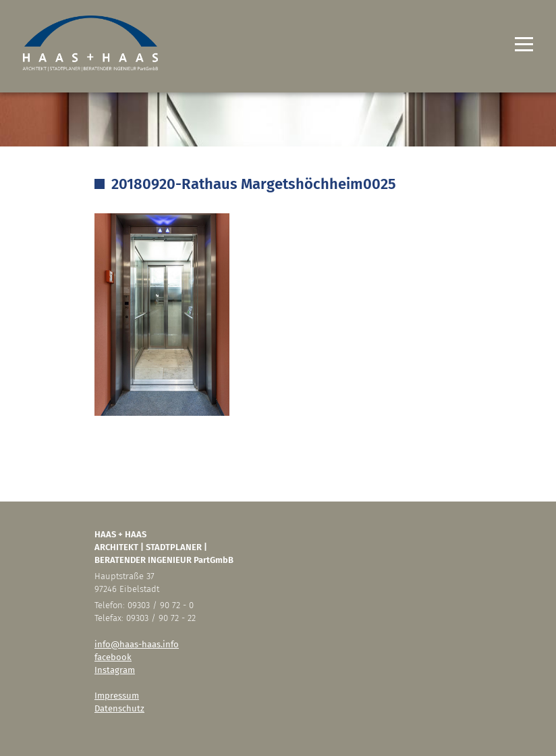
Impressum (117, 696)
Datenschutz (119, 708)
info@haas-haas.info (137, 644)
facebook (113, 657)
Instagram (115, 670)
